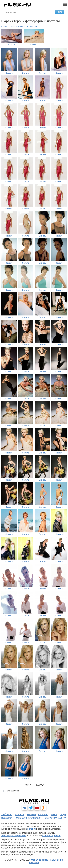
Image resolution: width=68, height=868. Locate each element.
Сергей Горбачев (51, 836)
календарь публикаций (29, 818)
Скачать (12, 45)
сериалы (43, 815)
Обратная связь (40, 860)
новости (19, 815)
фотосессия (13, 791)
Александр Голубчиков (14, 836)
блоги (54, 815)
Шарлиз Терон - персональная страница (19, 26)
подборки (7, 818)
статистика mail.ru (55, 818)
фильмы (31, 815)
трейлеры (7, 815)
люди (63, 815)
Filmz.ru (32, 829)
